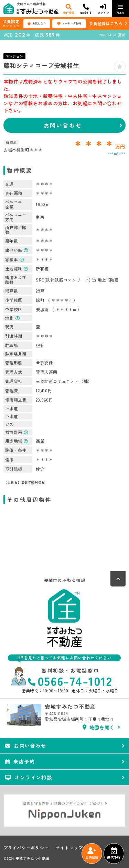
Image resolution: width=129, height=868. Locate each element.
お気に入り (37, 23)
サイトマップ (69, 848)
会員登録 (92, 854)
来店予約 (114, 854)
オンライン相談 (29, 777)
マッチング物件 (69, 23)
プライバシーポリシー (26, 848)
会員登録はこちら (106, 23)
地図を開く (99, 727)
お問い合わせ (63, 125)
